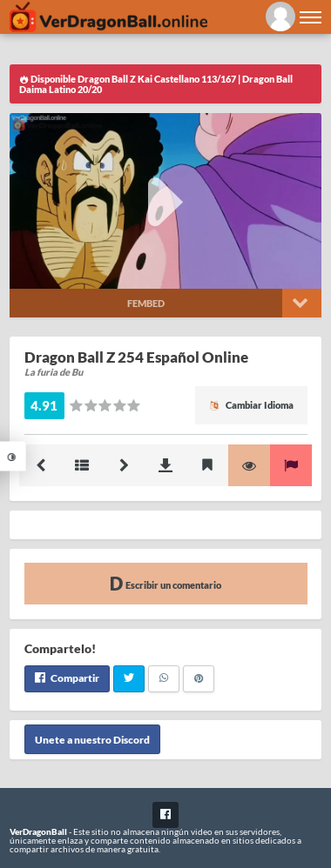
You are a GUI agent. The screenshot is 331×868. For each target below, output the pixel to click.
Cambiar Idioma (251, 405)
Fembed (146, 303)
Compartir (67, 678)
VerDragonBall (38, 831)
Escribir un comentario (165, 583)
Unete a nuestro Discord (92, 739)
